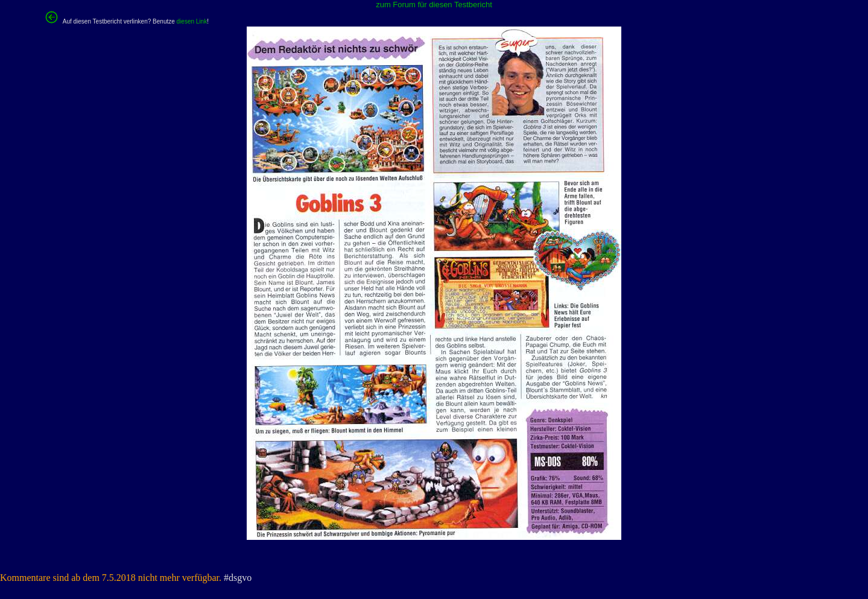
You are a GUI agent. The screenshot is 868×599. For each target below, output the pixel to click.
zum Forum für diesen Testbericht (434, 5)
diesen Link (192, 21)
